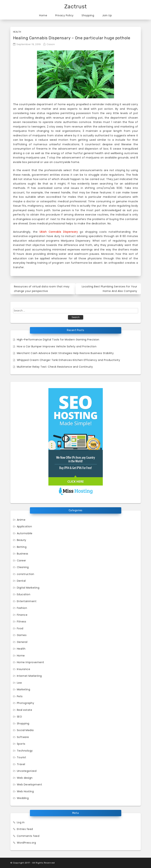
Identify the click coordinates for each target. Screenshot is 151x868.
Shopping (88, 15)
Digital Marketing (28, 588)
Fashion (22, 608)
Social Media (25, 730)
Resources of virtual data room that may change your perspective (42, 289)
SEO (19, 717)
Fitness (22, 622)
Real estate (25, 710)
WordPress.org (26, 843)
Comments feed (28, 836)
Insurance (24, 669)
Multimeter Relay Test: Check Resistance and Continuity (55, 367)
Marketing (24, 689)
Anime (21, 520)
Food (20, 628)
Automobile (25, 533)
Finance (22, 615)
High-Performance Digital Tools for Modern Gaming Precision (58, 340)
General (22, 642)
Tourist (22, 757)
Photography (26, 703)
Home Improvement (31, 662)
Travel (21, 764)
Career (21, 560)
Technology (25, 751)
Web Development (30, 785)
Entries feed (25, 829)
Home (43, 15)
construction (26, 574)
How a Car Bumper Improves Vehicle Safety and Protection (57, 346)
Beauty (22, 540)
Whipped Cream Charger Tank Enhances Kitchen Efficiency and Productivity (69, 360)
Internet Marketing (29, 676)
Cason (51, 44)
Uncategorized (27, 771)
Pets (20, 696)
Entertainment (27, 601)
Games (22, 635)
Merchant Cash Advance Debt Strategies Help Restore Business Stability (65, 353)
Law (19, 683)
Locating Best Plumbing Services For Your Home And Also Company (109, 289)
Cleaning (23, 567)
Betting (22, 547)
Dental (21, 581)
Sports (21, 744)
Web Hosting (25, 791)
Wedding (23, 798)
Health (17, 32)
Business (23, 554)
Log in (21, 822)
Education (24, 594)
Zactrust (76, 7)
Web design (25, 778)
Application (24, 526)
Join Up (107, 15)
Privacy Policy (64, 15)
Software (23, 737)
